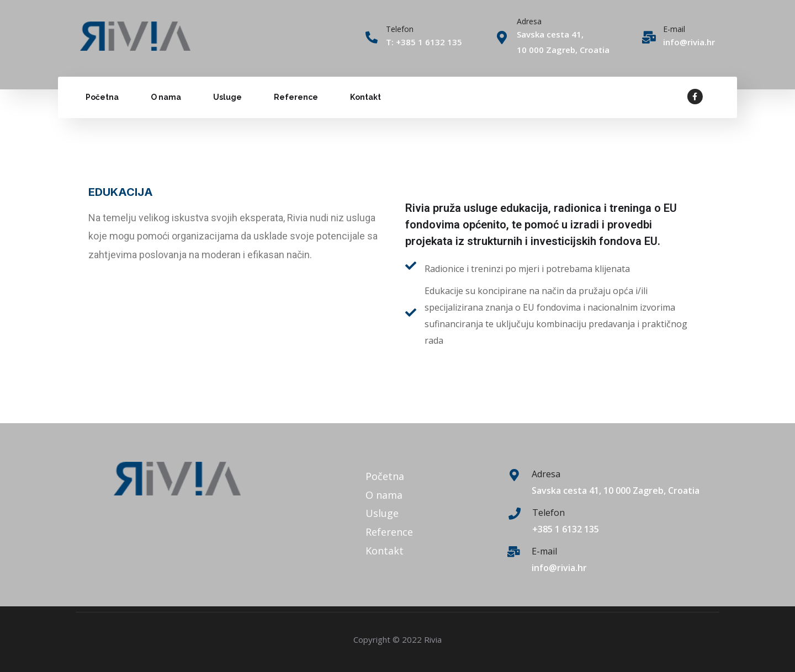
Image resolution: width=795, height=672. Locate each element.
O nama (166, 97)
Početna (102, 97)
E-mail (674, 29)
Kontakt (365, 97)
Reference (296, 97)
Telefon (548, 513)
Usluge (227, 97)
